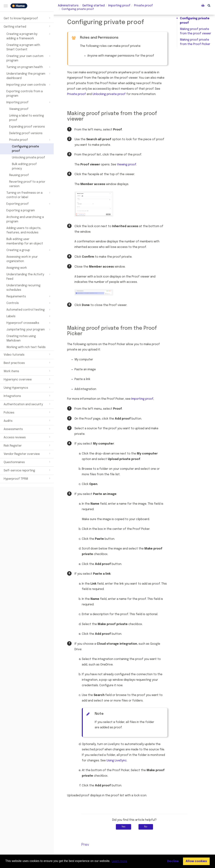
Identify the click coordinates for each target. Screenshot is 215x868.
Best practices (27, 363)
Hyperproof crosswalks (29, 323)
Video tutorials (27, 354)
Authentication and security (27, 404)
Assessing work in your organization (22, 259)
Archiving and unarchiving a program (25, 219)
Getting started (27, 26)
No (146, 827)
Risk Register (27, 445)
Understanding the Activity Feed (29, 276)
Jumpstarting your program (29, 330)
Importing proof (29, 102)
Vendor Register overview (27, 454)
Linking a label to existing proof (27, 118)
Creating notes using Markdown (21, 338)
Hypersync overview (27, 379)
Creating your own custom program (29, 58)
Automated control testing (29, 310)
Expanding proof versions (27, 127)
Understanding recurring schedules (23, 288)
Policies (27, 412)
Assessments (27, 429)
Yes (124, 827)
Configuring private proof (25, 149)
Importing (119, 6)
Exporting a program (21, 211)
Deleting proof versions (26, 133)
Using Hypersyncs (27, 387)
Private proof (30, 140)
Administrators (68, 6)
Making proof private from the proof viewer (196, 31)
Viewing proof (19, 109)
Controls (29, 303)
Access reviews (27, 437)
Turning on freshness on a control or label (29, 195)
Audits (27, 420)
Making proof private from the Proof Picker (195, 42)
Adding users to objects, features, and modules (24, 230)
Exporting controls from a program (25, 94)
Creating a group (29, 250)
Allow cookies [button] (196, 861)
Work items (27, 371)
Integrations (27, 396)
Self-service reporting (27, 470)
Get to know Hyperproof (27, 18)
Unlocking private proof (29, 158)
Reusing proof (19, 175)
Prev (85, 845)
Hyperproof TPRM (27, 478)
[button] (209, 5)
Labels (29, 316)
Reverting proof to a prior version (27, 184)
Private (143, 6)
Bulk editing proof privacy (24, 166)
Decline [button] (173, 861)
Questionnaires (27, 462)
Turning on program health (29, 67)
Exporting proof (29, 204)
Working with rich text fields (26, 347)
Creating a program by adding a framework (29, 36)
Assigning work (17, 268)
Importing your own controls (29, 85)
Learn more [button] (119, 861)
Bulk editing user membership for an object (25, 241)
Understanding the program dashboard (29, 76)
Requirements (29, 296)
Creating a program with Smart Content (23, 47)
